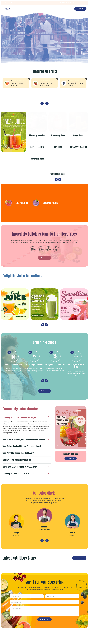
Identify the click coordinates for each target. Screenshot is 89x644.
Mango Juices (79, 135)
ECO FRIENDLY (62, 218)
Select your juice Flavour (13, 380)
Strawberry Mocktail (79, 162)
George (16, 549)
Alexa (72, 549)
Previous (42, 103)
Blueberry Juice (38, 189)
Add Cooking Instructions (34, 380)
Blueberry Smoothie (38, 135)
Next (47, 103)
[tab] (26, 432)
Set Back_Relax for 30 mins (76, 382)
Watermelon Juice (59, 189)
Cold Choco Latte (38, 162)
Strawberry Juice (59, 135)
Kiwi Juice (59, 162)
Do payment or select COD (55, 380)
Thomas (44, 543)
